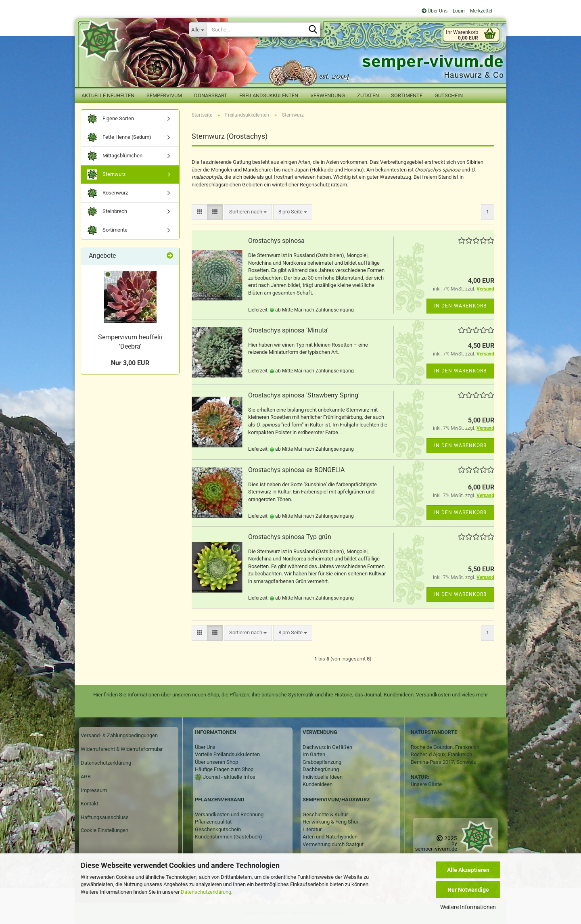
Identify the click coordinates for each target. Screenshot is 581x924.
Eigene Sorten (111, 119)
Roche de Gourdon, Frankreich (445, 747)
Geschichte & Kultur (325, 814)
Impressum (94, 790)
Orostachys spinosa (276, 241)
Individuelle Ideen (323, 777)
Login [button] (458, 11)
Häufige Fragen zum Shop (224, 769)
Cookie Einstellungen (104, 830)
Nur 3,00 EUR (130, 363)
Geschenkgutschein (218, 829)
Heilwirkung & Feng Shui (330, 822)
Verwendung (328, 95)
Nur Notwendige (468, 890)
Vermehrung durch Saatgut (333, 844)
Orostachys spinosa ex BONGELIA (296, 470)
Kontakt (90, 804)
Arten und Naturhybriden (330, 837)
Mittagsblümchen (115, 156)
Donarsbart (211, 95)
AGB (86, 777)
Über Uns (435, 11)
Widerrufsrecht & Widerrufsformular (122, 749)
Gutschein (449, 95)
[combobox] (248, 212)
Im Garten (314, 754)
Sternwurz (106, 175)
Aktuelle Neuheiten (108, 95)
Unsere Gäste (426, 784)
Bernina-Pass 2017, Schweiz (443, 762)
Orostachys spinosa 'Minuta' (288, 330)
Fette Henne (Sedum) (119, 137)
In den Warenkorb (460, 306)
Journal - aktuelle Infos (229, 777)
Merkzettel (481, 11)
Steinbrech (107, 212)
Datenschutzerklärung (206, 892)
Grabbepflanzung (322, 762)
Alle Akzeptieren (468, 870)
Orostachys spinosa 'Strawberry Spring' (304, 395)
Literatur (312, 829)
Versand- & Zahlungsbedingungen (119, 735)
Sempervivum (164, 95)
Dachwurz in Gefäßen (327, 747)
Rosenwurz (108, 193)
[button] (200, 212)
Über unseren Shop (216, 762)
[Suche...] (198, 29)
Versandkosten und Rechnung (229, 814)
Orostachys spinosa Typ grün (290, 537)
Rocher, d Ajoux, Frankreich (441, 754)
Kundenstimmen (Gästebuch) (229, 837)
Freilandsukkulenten (269, 95)
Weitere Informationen (468, 907)
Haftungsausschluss (105, 817)
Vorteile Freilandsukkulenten (227, 754)
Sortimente (407, 95)
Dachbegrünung (321, 769)
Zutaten (368, 95)
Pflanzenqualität (213, 822)
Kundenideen (318, 784)
